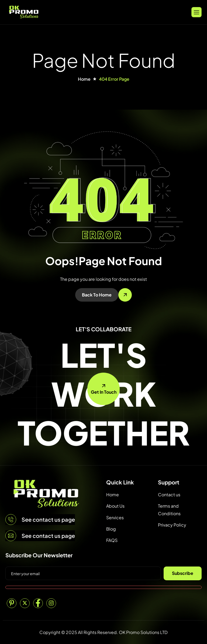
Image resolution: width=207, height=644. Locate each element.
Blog (111, 529)
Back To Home (97, 295)
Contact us (169, 495)
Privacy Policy (172, 525)
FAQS (112, 540)
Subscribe (183, 573)
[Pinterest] (12, 603)
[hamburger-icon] (196, 12)
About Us (115, 506)
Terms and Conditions (169, 510)
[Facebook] (38, 603)
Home (113, 495)
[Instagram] (51, 603)
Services (115, 517)
